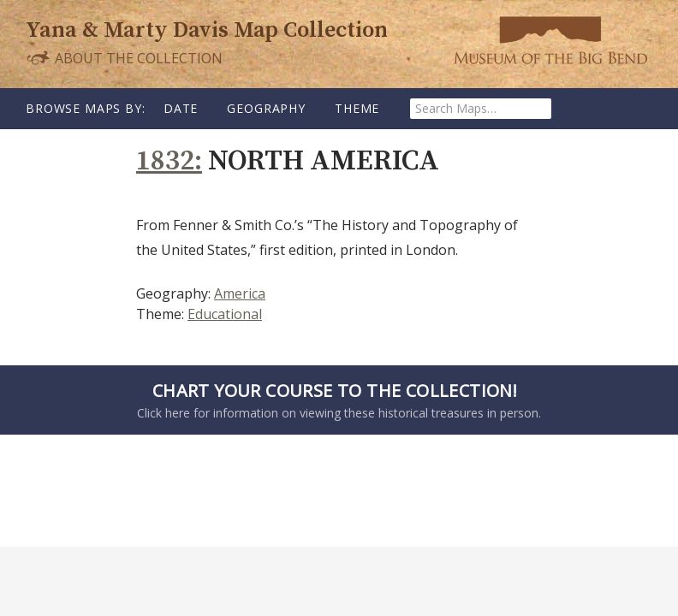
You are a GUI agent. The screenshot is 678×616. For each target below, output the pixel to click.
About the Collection (124, 58)
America (240, 293)
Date (181, 108)
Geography (266, 108)
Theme (357, 108)
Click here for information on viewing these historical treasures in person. (335, 400)
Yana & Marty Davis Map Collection (207, 30)
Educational (225, 314)
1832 (165, 161)
